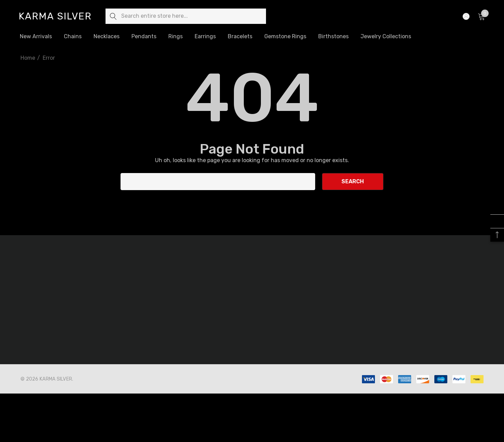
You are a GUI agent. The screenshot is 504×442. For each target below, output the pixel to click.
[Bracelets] (240, 37)
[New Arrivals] (36, 37)
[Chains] (73, 37)
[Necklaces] (107, 37)
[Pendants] (144, 37)
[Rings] (176, 37)
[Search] (113, 16)
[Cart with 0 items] (481, 16)
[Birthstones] (333, 36)
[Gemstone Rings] (285, 37)
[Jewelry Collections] (386, 37)
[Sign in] (466, 16)
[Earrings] (205, 37)
